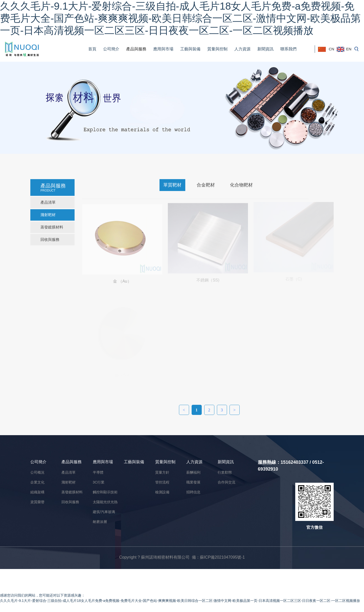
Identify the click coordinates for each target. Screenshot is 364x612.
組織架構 (37, 492)
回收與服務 (50, 239)
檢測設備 (162, 492)
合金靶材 (206, 185)
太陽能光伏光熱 (105, 502)
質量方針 (162, 472)
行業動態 (225, 472)
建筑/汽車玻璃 (104, 512)
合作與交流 (226, 482)
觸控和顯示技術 (105, 492)
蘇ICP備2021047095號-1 (222, 557)
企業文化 (37, 482)
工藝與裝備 (190, 49)
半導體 (98, 472)
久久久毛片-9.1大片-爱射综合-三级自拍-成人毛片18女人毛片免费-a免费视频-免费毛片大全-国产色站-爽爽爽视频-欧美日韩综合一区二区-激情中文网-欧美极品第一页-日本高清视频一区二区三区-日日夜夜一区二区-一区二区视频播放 (180, 18)
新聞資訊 (265, 49)
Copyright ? (130, 557)
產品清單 (48, 202)
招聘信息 (193, 492)
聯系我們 (288, 49)
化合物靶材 (241, 185)
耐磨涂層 (100, 522)
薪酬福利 (193, 472)
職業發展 (193, 482)
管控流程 (162, 482)
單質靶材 (172, 185)
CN (326, 49)
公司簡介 (111, 49)
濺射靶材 (48, 215)
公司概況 (37, 472)
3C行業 (99, 482)
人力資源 (242, 49)
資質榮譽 (37, 502)
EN (344, 49)
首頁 (92, 49)
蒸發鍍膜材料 (52, 227)
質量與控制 (217, 49)
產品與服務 (136, 49)
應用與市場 (163, 49)
